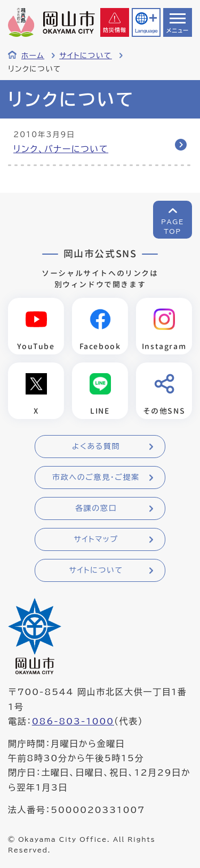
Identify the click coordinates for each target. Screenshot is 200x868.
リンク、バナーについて (61, 149)
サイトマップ (96, 539)
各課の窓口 (96, 508)
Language (146, 31)
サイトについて (86, 56)
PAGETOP (173, 226)
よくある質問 (96, 446)
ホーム (33, 56)
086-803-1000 (73, 721)
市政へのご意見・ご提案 (96, 477)
